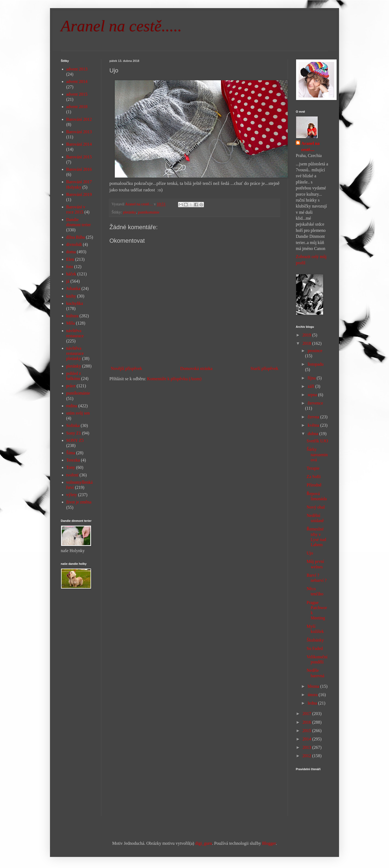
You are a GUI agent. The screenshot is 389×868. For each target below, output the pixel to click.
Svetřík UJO (317, 441)
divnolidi (74, 244)
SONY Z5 (75, 440)
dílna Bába (76, 237)
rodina (72, 406)
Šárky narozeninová (317, 454)
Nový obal (316, 507)
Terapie (313, 468)
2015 (307, 731)
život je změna (79, 502)
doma (71, 252)
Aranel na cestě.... (310, 146)
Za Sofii (314, 477)
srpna (313, 395)
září (311, 386)
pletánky (130, 212)
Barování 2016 (79, 169)
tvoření (72, 475)
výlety (72, 495)
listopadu (316, 364)
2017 (307, 714)
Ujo (310, 553)
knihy (71, 296)
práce (71, 386)
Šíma (71, 453)
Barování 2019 (79, 194)
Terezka (73, 460)
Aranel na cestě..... (121, 26)
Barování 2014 (79, 144)
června (314, 417)
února (313, 695)
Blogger (269, 843)
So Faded (315, 648)
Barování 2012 (79, 119)
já (68, 281)
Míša (71, 323)
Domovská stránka (196, 368)
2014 (307, 739)
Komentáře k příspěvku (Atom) (174, 379)
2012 (307, 756)
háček (71, 274)
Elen (70, 259)
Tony (71, 467)
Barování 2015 (79, 157)
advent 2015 (77, 94)
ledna (313, 703)
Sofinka (73, 425)
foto (70, 267)
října (312, 378)
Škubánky (315, 640)
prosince (315, 351)
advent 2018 (77, 107)
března (314, 686)
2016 (307, 722)
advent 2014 (77, 81)
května (314, 425)
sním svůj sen (78, 413)
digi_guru (204, 843)
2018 (307, 343)
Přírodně (314, 485)
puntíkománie (149, 212)
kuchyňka (75, 303)
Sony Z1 (74, 433)
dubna (313, 434)
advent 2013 (77, 69)
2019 (307, 335)
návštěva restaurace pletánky (75, 353)
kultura (72, 316)
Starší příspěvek (264, 368)
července (315, 403)
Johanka (73, 288)
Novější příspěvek (126, 368)
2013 (307, 747)
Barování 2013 (79, 132)
